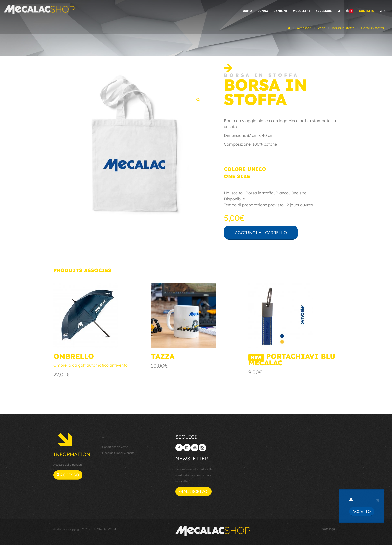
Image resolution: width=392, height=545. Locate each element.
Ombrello (74, 357)
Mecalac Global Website (118, 453)
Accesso (68, 475)
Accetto (362, 511)
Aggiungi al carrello (267, 233)
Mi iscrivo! (194, 492)
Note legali (329, 529)
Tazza (163, 357)
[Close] (378, 500)
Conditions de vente (115, 447)
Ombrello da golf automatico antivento (91, 366)
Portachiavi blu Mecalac (292, 360)
